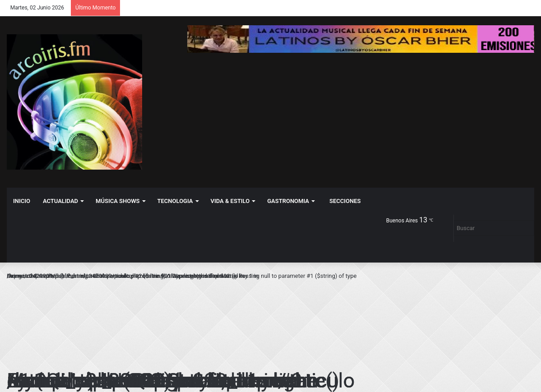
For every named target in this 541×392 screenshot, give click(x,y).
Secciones (345, 201)
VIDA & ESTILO (230, 201)
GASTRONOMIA (288, 201)
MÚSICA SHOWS (118, 201)
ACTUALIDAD (60, 201)
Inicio (22, 201)
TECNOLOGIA (175, 201)
